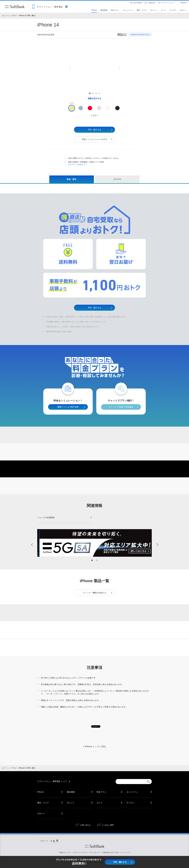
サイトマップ (125, 852)
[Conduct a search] (131, 782)
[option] (94, 67)
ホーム (7, 16)
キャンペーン (132, 792)
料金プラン (101, 792)
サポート (41, 813)
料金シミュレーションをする (97, 139)
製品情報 (71, 792)
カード (100, 803)
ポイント (71, 803)
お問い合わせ (85, 825)
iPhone (14, 16)
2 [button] (97, 560)
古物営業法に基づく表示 (111, 852)
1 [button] (92, 560)
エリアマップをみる (77, 164)
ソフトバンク (94, 846)
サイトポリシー (95, 852)
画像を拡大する (94, 98)
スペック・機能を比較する (98, 593)
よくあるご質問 (108, 825)
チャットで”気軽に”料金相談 (121, 407)
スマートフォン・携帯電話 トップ (52, 781)
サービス (130, 803)
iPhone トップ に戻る (94, 747)
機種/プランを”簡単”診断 (68, 407)
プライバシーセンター (81, 852)
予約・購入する (100, 130)
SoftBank (15, 7)
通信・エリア (43, 803)
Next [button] (119, 67)
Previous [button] (70, 67)
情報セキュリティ (65, 852)
